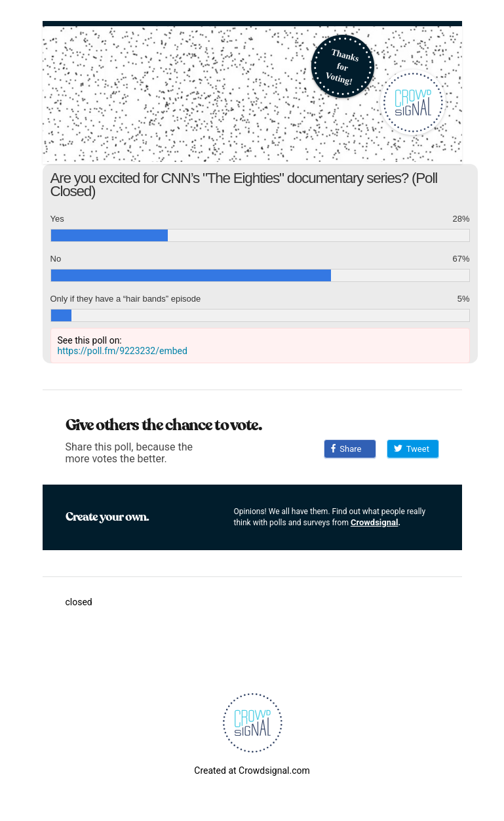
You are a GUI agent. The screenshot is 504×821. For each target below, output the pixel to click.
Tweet (412, 449)
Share (346, 449)
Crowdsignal (375, 522)
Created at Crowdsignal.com (252, 771)
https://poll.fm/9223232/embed (123, 351)
